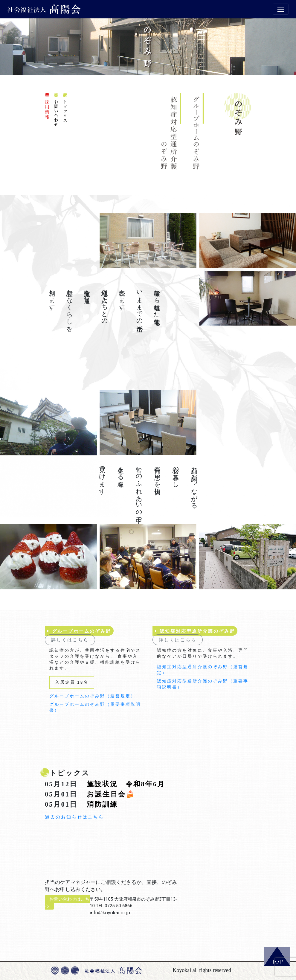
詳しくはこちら (70, 640)
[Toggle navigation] (281, 9)
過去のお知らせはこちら (74, 817)
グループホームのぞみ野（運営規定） (93, 696)
